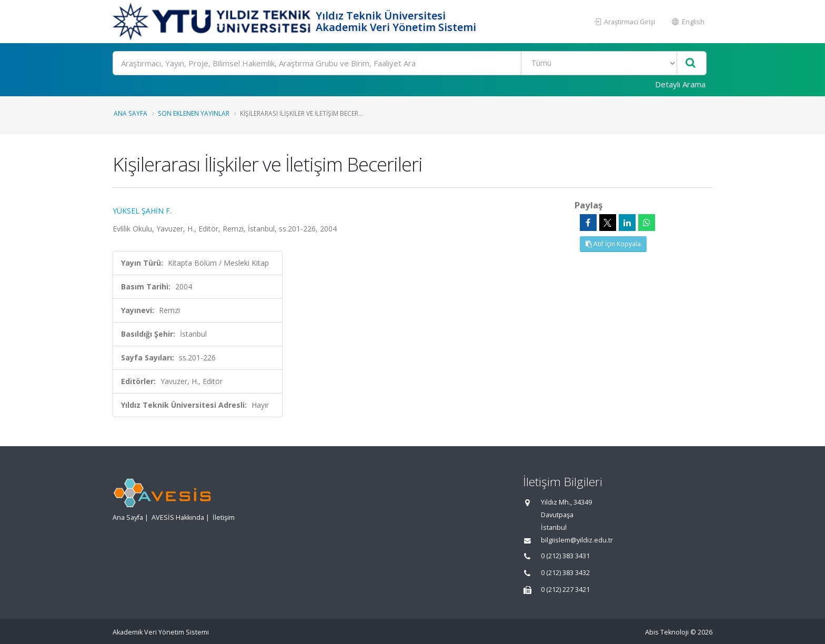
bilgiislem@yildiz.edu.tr (577, 540)
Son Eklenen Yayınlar (194, 113)
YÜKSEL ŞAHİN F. (142, 211)
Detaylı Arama (680, 84)
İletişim (224, 517)
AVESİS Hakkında (178, 517)
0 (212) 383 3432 (565, 573)
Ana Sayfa (130, 113)
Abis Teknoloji (667, 632)
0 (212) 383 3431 (565, 556)
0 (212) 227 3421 (565, 590)
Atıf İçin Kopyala (613, 244)
